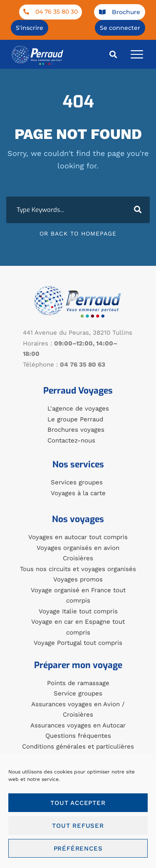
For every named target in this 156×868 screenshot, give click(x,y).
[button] (113, 54)
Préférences (78, 849)
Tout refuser (78, 826)
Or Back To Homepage (78, 233)
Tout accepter (78, 803)
